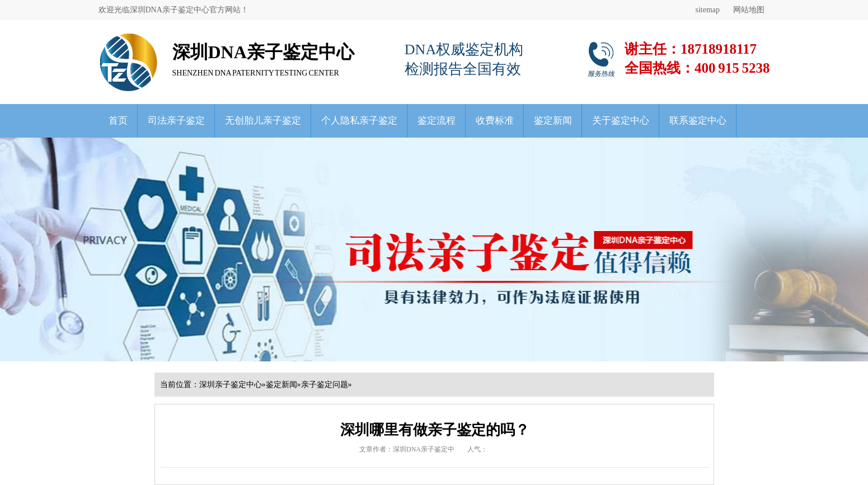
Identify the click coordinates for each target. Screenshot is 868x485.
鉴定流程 (437, 121)
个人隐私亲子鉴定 (359, 121)
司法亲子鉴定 (176, 121)
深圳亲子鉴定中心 (231, 385)
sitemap (707, 10)
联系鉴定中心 (698, 121)
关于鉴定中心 (621, 121)
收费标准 (495, 121)
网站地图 (749, 10)
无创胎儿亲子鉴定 (263, 121)
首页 (118, 121)
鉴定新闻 (553, 121)
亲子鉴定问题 (325, 385)
